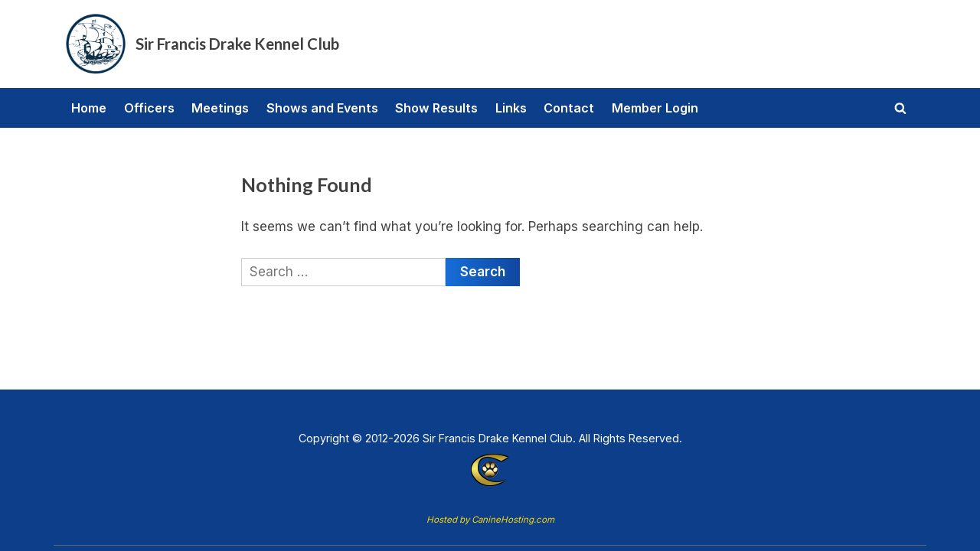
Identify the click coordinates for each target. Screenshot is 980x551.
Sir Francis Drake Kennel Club (237, 44)
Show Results (436, 108)
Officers (149, 108)
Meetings (220, 108)
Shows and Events (322, 108)
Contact (569, 108)
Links (511, 108)
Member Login (655, 108)
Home (89, 108)
